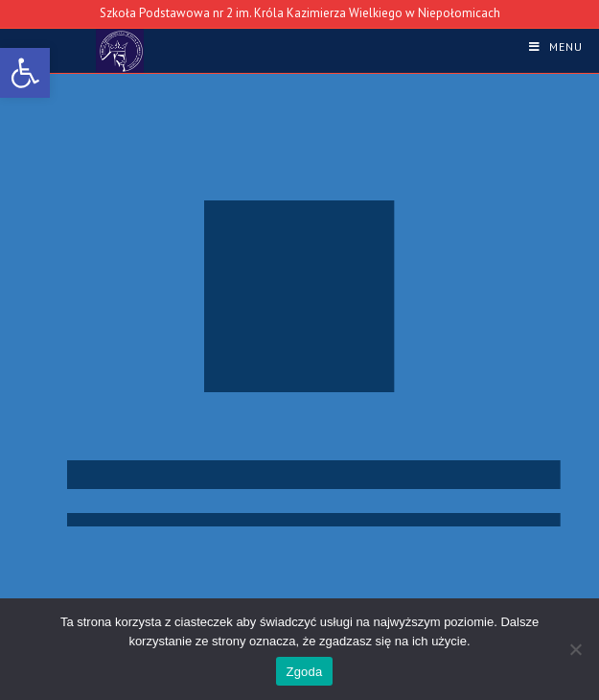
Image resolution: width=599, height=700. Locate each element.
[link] (25, 73)
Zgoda (304, 672)
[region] (299, 368)
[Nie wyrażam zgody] (575, 649)
